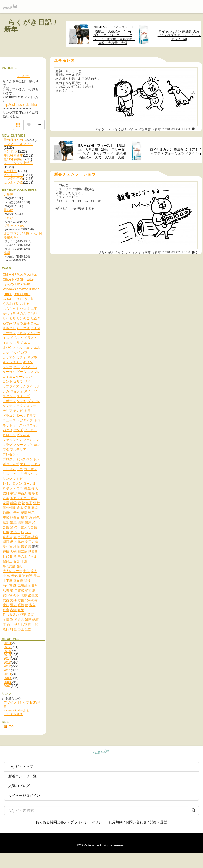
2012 (7, 666)
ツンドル (10, 151)
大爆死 (8, 195)
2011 (7, 670)
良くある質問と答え (52, 822)
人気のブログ (19, 786)
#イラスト (104, 129)
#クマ (133, 129)
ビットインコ (13, 175)
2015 (7, 655)
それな (8, 218)
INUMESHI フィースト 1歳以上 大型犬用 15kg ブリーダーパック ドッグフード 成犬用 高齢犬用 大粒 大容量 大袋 (113, 35)
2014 (7, 658)
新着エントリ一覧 (22, 776)
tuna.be (101, 753)
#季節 (147, 252)
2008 (7, 682)
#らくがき (120, 129)
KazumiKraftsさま (16, 710)
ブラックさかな (15, 226)
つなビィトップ (21, 767)
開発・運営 (158, 822)
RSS (9, 726)
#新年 (157, 129)
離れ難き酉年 (13, 156)
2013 (7, 663)
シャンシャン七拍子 (18, 163)
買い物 (8, 210)
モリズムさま (13, 714)
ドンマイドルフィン (18, 144)
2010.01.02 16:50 (176, 252)
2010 (7, 674)
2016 (7, 651)
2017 (7, 647)
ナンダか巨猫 (13, 179)
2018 (7, 643)
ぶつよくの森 (13, 183)
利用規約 (116, 822)
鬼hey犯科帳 (13, 159)
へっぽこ (23, 76)
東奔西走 (10, 171)
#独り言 (145, 129)
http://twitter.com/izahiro (20, 105)
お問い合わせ (136, 822)
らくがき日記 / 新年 (31, 26)
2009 (7, 678)
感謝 (7, 253)
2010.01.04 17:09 (176, 129)
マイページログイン (24, 796)
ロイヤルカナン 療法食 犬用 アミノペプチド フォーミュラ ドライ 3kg (179, 35)
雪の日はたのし (15, 140)
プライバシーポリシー (88, 822)
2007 (7, 686)
